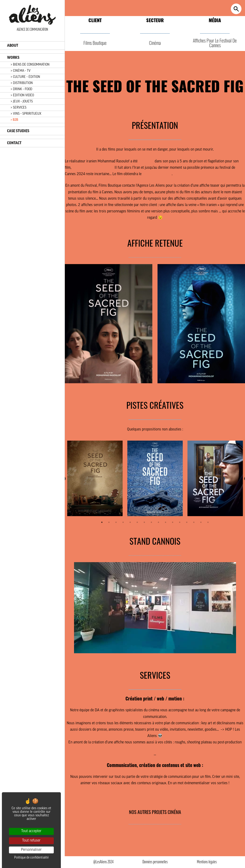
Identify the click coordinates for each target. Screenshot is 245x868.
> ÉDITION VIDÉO (22, 95)
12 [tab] (180, 522)
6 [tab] (137, 522)
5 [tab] (130, 522)
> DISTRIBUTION (22, 83)
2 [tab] (109, 522)
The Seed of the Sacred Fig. (92, 168)
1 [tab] (102, 522)
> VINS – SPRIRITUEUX (26, 114)
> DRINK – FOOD (21, 89)
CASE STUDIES (18, 131)
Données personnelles (155, 862)
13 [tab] (187, 522)
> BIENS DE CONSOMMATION (30, 65)
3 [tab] (116, 522)
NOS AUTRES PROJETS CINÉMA (155, 812)
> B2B (14, 120)
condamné (146, 161)
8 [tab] (151, 522)
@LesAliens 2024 (103, 862)
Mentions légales (207, 862)
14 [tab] (194, 522)
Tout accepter (31, 831)
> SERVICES (19, 108)
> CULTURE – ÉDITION (25, 77)
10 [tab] (166, 522)
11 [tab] (173, 522)
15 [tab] (201, 522)
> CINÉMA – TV (21, 71)
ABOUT (13, 46)
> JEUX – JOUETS (22, 102)
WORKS (13, 58)
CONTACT (14, 143)
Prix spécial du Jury (157, 174)
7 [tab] (144, 522)
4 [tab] (123, 522)
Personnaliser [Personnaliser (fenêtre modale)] (31, 850)
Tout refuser (31, 841)
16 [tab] (208, 522)
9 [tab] (158, 522)
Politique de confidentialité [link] (31, 858)
